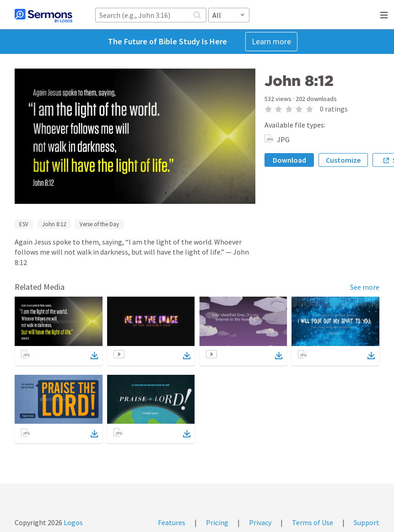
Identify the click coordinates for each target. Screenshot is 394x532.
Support (367, 522)
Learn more (271, 41)
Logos (73, 522)
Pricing (217, 522)
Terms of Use (313, 522)
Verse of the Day (99, 224)
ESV (24, 224)
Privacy (260, 522)
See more (365, 287)
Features (172, 522)
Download (289, 160)
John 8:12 (54, 224)
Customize (343, 160)
